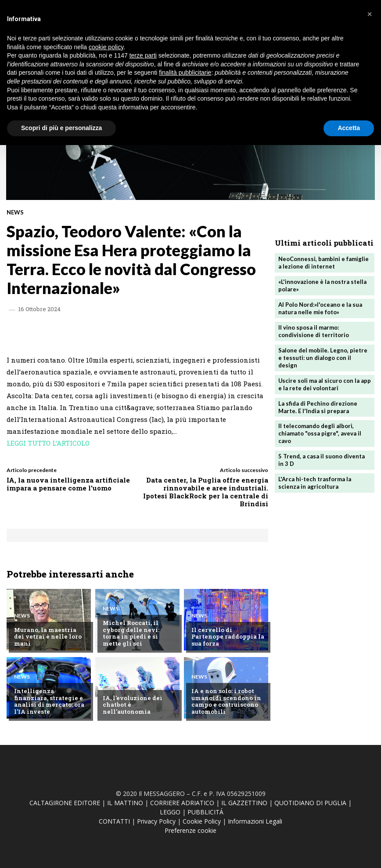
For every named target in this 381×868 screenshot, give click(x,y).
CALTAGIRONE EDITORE (65, 803)
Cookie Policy (202, 821)
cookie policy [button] (106, 47)
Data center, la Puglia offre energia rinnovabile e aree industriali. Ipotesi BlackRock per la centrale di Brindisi (206, 492)
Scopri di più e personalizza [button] (61, 128)
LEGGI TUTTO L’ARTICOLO (48, 443)
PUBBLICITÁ (205, 812)
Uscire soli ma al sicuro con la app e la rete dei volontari (319, 384)
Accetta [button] (349, 128)
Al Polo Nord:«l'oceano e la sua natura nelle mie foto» (320, 308)
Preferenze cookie (190, 830)
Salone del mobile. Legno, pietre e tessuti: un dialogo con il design (323, 358)
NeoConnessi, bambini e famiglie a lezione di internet (323, 263)
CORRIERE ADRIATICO (182, 803)
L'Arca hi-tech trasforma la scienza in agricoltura (315, 482)
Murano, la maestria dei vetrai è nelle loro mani (50, 640)
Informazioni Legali (255, 821)
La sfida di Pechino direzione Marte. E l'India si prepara (318, 407)
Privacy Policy (156, 821)
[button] (370, 14)
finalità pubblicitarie (185, 73)
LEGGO (170, 812)
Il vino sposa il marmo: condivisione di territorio (314, 331)
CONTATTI (114, 821)
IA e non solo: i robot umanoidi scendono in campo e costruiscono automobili (225, 701)
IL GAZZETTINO (244, 803)
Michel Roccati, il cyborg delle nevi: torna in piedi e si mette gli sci (139, 633)
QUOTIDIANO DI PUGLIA (310, 803)
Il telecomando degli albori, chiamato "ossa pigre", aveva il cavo (320, 433)
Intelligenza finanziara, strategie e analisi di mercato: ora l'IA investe (51, 701)
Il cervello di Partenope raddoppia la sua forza (228, 640)
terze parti (143, 55)
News (15, 212)
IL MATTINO (125, 803)
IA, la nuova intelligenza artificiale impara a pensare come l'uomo (68, 484)
